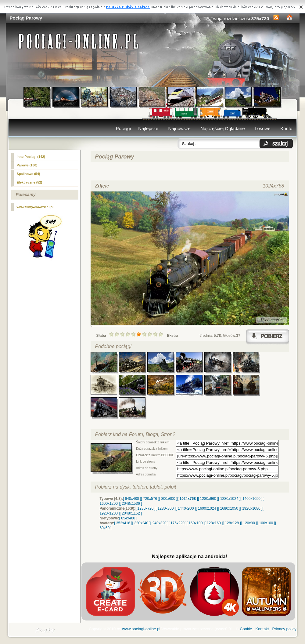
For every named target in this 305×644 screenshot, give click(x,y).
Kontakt (262, 629)
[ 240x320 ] (159, 523)
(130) (27, 165)
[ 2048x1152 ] (131, 513)
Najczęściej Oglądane (222, 128)
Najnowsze (179, 128)
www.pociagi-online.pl (141, 629)
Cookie (246, 629)
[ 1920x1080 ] (251, 508)
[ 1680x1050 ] (229, 508)
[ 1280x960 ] (208, 499)
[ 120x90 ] (249, 523)
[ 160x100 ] (196, 523)
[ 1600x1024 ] (207, 508)
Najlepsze (148, 128)
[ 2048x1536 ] (131, 504)
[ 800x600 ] (168, 499)
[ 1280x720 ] (145, 508)
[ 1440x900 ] (186, 508)
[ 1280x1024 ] (229, 499)
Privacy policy (284, 629)
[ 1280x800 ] (166, 508)
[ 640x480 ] (132, 499)
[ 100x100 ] (266, 523)
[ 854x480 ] (128, 518)
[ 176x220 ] (177, 523)
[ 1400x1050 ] (251, 499)
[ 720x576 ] (150, 499)
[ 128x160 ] (214, 523)
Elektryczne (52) (30, 182)
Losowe (263, 128)
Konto (286, 128)
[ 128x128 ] (232, 523)
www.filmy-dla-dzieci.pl (35, 207)
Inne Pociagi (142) (31, 157)
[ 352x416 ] (123, 523)
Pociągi (123, 128)
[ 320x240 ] (141, 523)
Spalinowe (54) (29, 174)
